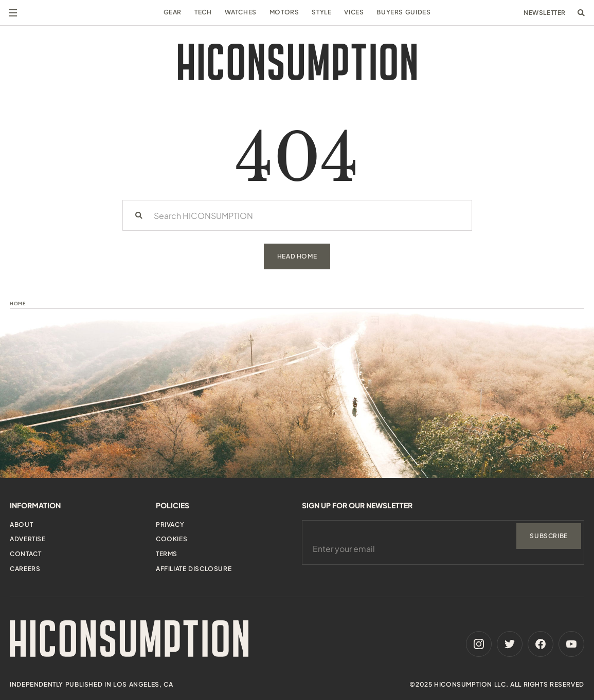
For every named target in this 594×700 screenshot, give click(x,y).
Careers (25, 569)
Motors (284, 12)
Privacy (170, 524)
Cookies (172, 539)
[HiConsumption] (297, 62)
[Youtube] (571, 644)
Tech (203, 12)
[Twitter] (510, 644)
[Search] (139, 215)
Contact (25, 554)
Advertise (28, 539)
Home (17, 303)
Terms (167, 554)
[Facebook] (541, 644)
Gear (173, 12)
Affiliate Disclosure (194, 569)
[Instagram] (479, 644)
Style (321, 12)
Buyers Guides (403, 12)
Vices (354, 12)
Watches (241, 12)
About (21, 524)
